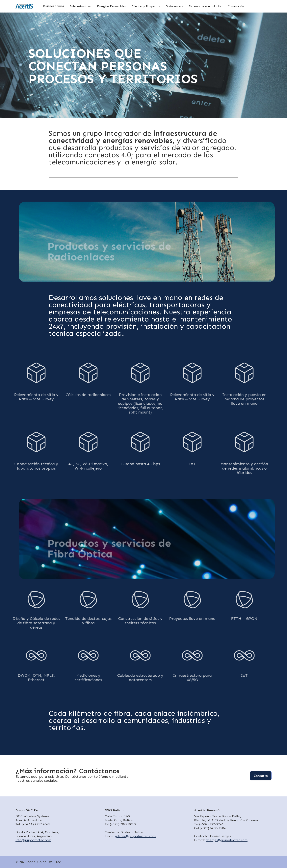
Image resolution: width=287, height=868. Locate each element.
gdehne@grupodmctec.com (135, 836)
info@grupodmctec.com (33, 840)
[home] (24, 6)
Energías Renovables (111, 6)
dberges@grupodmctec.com (227, 840)
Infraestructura (81, 6)
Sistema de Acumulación (206, 6)
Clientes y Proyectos (146, 6)
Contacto (261, 776)
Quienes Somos (53, 6)
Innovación (236, 6)
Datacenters (174, 6)
